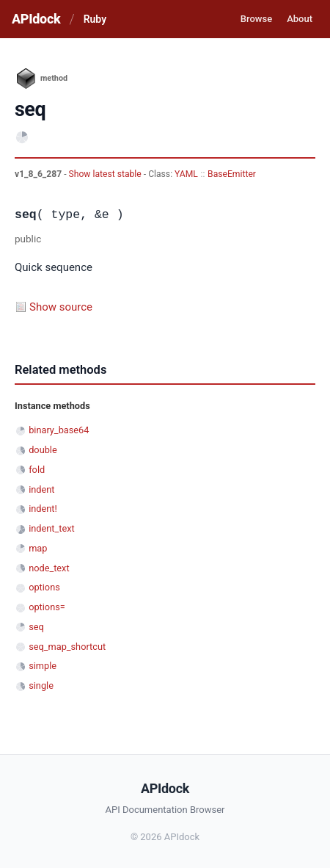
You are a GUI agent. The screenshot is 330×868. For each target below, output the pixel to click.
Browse (256, 19)
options (44, 587)
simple (43, 666)
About (300, 19)
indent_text (52, 528)
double (43, 450)
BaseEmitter (232, 174)
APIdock (36, 19)
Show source (61, 307)
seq (36, 627)
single (41, 686)
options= (47, 607)
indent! (43, 509)
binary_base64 (59, 430)
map (38, 548)
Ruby (95, 19)
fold (37, 470)
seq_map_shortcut (67, 647)
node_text (49, 568)
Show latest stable (106, 174)
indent (41, 489)
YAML (186, 174)
